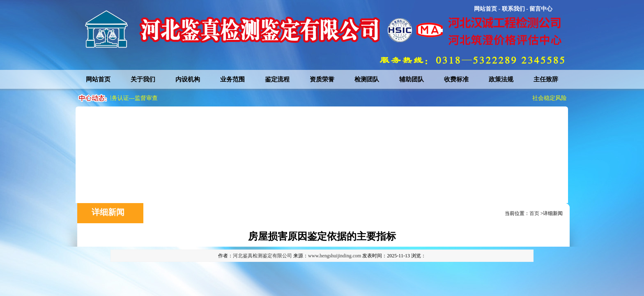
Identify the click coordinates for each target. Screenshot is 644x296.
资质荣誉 (322, 79)
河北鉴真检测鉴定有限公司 (262, 256)
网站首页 (485, 9)
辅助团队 (412, 79)
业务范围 (232, 79)
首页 (534, 213)
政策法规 (501, 79)
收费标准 (456, 79)
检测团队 (367, 79)
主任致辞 (546, 79)
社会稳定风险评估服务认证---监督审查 (110, 98)
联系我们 (513, 9)
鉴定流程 (277, 79)
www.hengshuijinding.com (335, 256)
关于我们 (143, 79)
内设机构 (188, 79)
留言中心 (541, 9)
